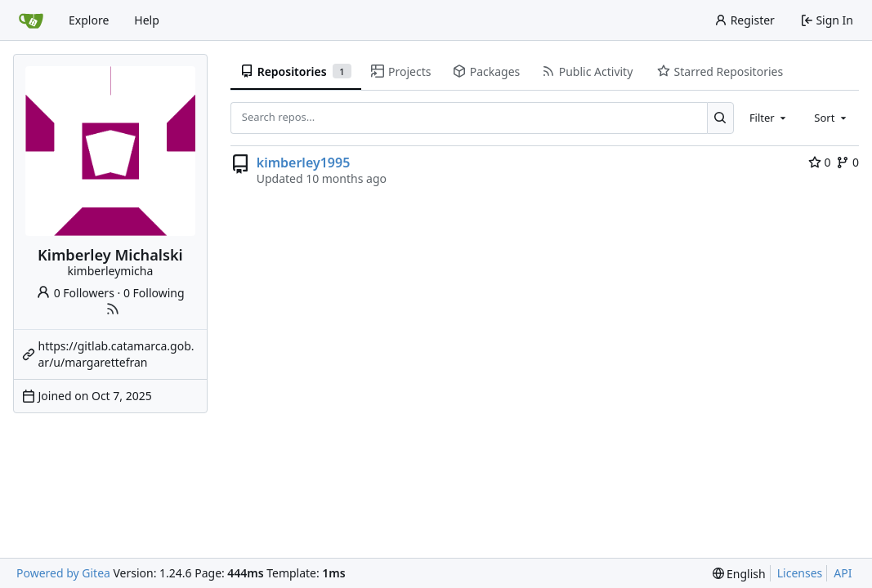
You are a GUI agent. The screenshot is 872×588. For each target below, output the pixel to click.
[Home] (31, 20)
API (843, 573)
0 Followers (75, 293)
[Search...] (720, 118)
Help (147, 20)
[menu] (739, 574)
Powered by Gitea (63, 573)
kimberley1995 (304, 163)
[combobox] (769, 118)
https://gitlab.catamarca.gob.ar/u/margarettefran (116, 354)
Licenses (800, 573)
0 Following (154, 293)
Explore (89, 20)
